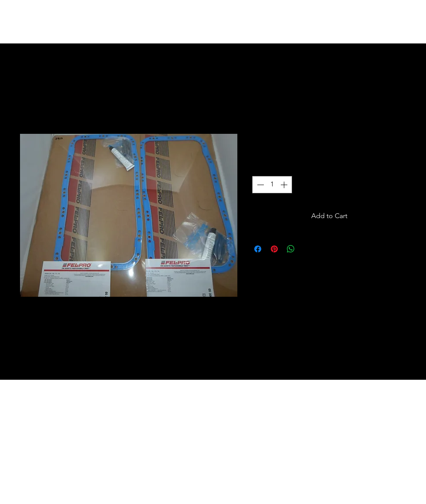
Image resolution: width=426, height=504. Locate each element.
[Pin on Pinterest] (274, 249)
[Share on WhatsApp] (291, 249)
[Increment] (285, 185)
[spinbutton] (272, 185)
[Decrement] (260, 185)
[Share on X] (307, 249)
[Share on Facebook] (258, 249)
